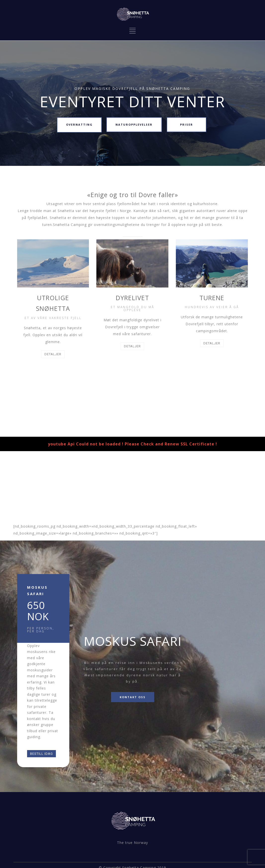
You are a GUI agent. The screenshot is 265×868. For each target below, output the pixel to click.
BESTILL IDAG (41, 754)
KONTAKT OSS (133, 697)
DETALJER (53, 354)
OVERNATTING (79, 125)
